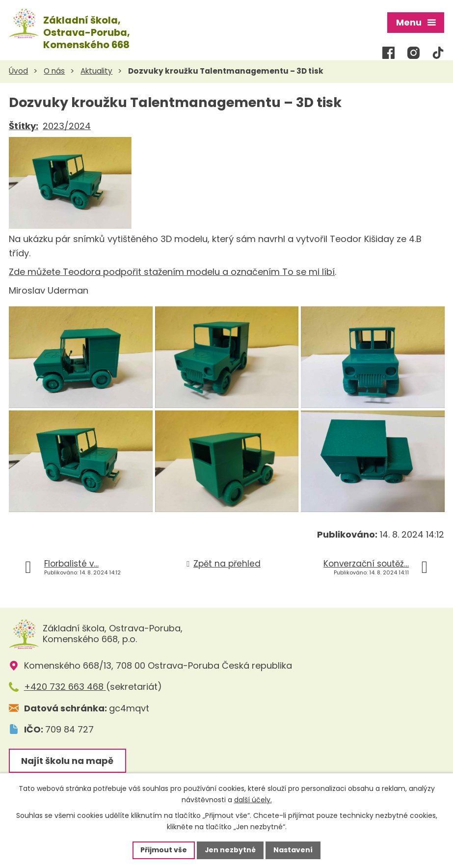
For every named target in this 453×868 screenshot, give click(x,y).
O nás (54, 70)
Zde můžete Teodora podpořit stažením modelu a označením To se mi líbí (172, 271)
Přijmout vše (164, 850)
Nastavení (293, 850)
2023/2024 (67, 125)
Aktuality (96, 70)
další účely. (253, 800)
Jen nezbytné (230, 850)
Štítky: (24, 125)
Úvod (18, 70)
